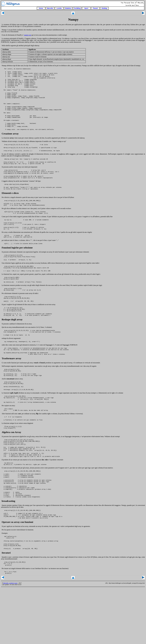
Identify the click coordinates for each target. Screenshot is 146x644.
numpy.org (28, 35)
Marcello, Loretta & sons (10, 639)
